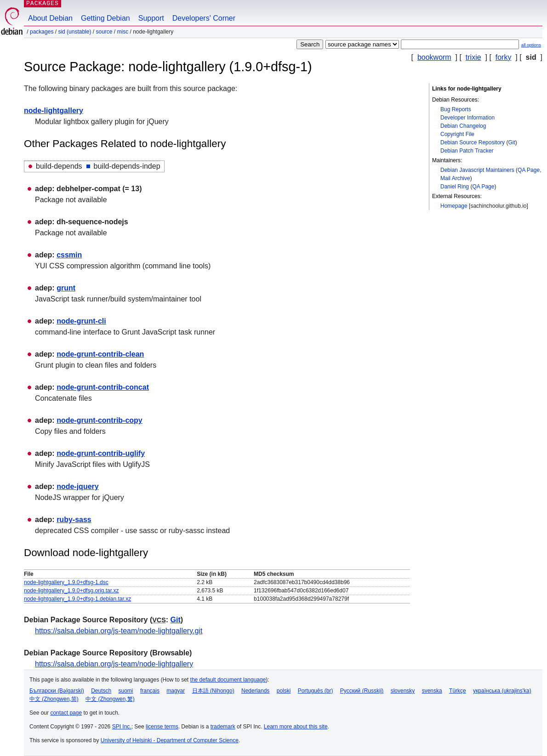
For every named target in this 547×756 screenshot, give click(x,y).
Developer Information (467, 118)
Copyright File (457, 134)
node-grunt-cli (81, 321)
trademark (223, 727)
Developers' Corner (204, 18)
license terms (162, 727)
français (150, 691)
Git (511, 142)
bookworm (434, 57)
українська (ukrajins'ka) (502, 691)
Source (104, 32)
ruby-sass (74, 520)
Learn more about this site (296, 727)
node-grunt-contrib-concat (103, 387)
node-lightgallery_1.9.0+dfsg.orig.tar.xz (71, 591)
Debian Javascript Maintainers (477, 170)
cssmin (69, 255)
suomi (126, 691)
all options (531, 45)
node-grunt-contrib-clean (100, 354)
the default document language (228, 680)
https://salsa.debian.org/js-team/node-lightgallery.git (119, 631)
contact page (66, 713)
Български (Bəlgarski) (57, 691)
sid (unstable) (74, 32)
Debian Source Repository (473, 142)
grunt (66, 288)
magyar (176, 691)
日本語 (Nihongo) (213, 691)
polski (284, 691)
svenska (432, 691)
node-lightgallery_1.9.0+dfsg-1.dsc (66, 582)
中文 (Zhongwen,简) (54, 699)
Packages (42, 32)
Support (151, 18)
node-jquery (78, 486)
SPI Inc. (122, 727)
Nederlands (255, 691)
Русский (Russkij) (362, 691)
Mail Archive (455, 178)
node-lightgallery (54, 111)
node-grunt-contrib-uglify (101, 453)
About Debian (50, 18)
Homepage (454, 206)
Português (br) (316, 691)
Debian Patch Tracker (467, 151)
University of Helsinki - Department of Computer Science (170, 740)
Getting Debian (105, 18)
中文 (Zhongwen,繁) (110, 699)
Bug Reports (456, 109)
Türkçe (458, 691)
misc (123, 32)
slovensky (403, 691)
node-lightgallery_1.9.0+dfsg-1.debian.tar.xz (77, 599)
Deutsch (101, 691)
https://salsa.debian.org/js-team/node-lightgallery (114, 664)
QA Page (529, 170)
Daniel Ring (455, 187)
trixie (473, 57)
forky (504, 57)
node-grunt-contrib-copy (100, 420)
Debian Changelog (463, 126)
